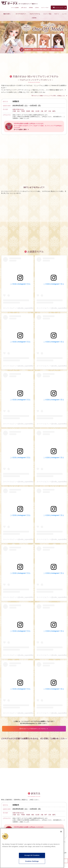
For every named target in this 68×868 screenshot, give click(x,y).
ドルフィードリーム (35, 14)
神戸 (46, 111)
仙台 (18, 111)
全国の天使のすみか (18, 109)
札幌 (14, 111)
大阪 (42, 111)
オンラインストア (59, 8)
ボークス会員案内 (15, 8)
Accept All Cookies (32, 855)
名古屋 (37, 111)
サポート (57, 14)
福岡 (54, 111)
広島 (50, 111)
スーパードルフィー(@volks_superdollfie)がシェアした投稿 (25, 308)
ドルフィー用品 (47, 14)
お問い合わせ (24, 8)
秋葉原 (28, 111)
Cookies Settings (32, 861)
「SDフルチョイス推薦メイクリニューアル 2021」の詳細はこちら (48, 96)
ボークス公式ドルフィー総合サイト (28, 4)
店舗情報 (34, 18)
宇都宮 (23, 111)
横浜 (33, 111)
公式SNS (37, 8)
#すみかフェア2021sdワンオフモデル (34, 729)
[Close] (61, 832)
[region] (32, 848)
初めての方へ (7, 14)
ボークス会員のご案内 (20, 129)
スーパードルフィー (21, 14)
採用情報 (31, 8)
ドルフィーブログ (45, 8)
